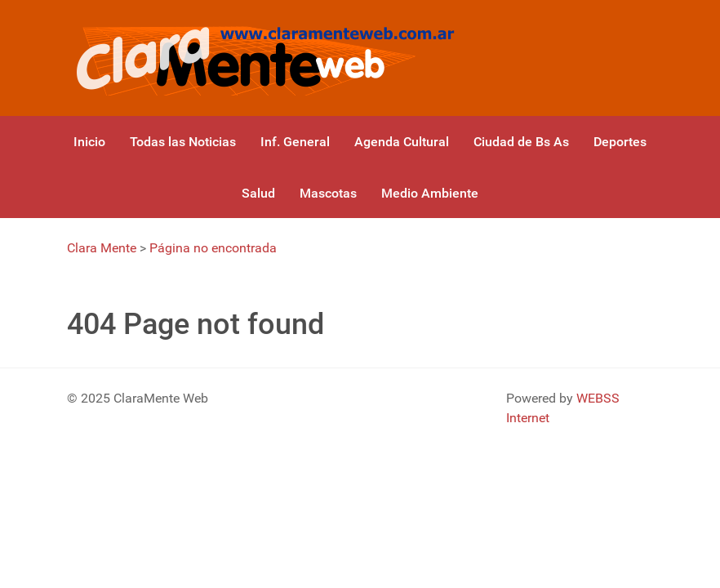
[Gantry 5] (262, 58)
